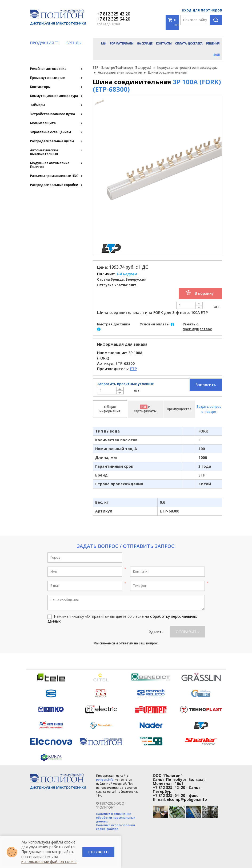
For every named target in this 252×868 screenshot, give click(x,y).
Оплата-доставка (189, 43)
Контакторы (40, 87)
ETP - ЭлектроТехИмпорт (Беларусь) (122, 68)
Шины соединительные (167, 72)
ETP (133, 369)
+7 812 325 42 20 (113, 14)
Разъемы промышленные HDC (54, 176)
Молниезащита (43, 123)
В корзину (204, 293)
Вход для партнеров (202, 10)
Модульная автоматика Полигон (50, 165)
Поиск (216, 20)
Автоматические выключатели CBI (44, 152)
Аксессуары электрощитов (120, 72)
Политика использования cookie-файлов (115, 827)
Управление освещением (51, 132)
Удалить (156, 632)
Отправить (187, 632)
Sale (216, 54)
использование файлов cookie (49, 861)
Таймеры (37, 105)
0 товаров (174, 22)
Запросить (206, 385)
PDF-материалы (122, 43)
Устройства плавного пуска (53, 114)
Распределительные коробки (54, 185)
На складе (145, 43)
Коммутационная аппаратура (54, 96)
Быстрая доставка (114, 324)
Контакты (164, 43)
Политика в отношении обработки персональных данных (116, 818)
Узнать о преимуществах (197, 326)
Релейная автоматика (48, 69)
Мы (104, 43)
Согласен (98, 852)
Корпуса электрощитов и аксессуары (187, 68)
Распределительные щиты (52, 141)
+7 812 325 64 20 (113, 19)
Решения (213, 43)
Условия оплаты (155, 324)
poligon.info (105, 779)
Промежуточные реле (48, 78)
